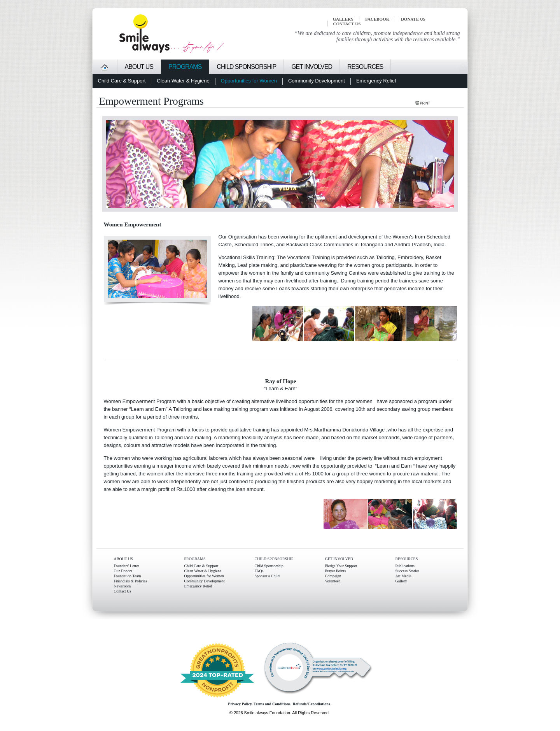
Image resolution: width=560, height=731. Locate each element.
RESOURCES (407, 559)
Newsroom (122, 586)
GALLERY (343, 19)
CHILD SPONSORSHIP (274, 559)
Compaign (333, 576)
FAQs (259, 571)
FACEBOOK (377, 19)
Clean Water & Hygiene (203, 571)
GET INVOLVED (339, 559)
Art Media (403, 576)
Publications (405, 566)
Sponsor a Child (267, 576)
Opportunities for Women (204, 576)
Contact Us (123, 591)
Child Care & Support (201, 566)
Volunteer (333, 581)
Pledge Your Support (341, 566)
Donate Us (413, 19)
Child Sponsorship (269, 566)
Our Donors (123, 571)
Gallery (401, 581)
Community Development (205, 581)
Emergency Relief (198, 586)
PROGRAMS (195, 559)
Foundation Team (128, 576)
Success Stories (408, 571)
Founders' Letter (127, 566)
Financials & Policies (131, 581)
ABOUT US (124, 559)
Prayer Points (336, 571)
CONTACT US (347, 24)
